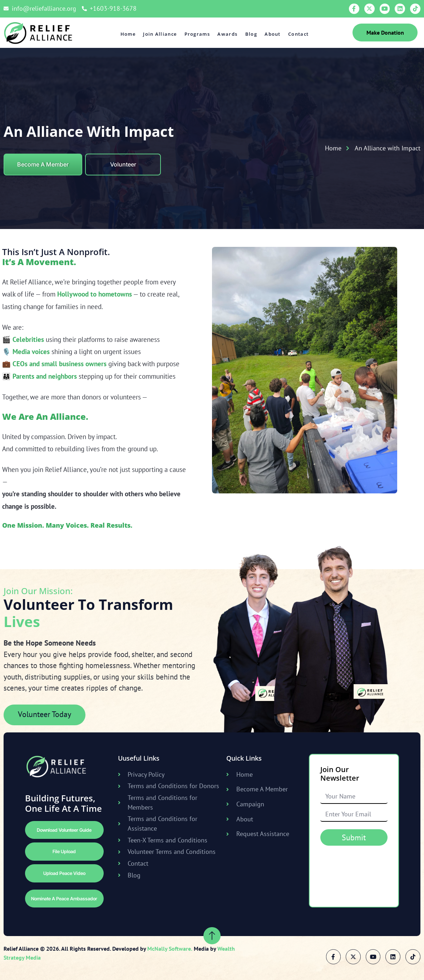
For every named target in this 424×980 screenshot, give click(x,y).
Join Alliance (161, 34)
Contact (298, 34)
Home (128, 34)
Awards (228, 34)
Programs (197, 34)
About (273, 34)
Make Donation (385, 33)
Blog (251, 34)
